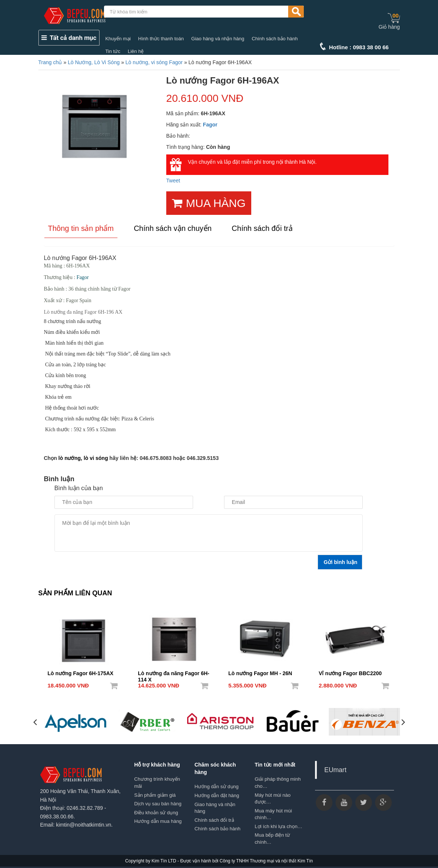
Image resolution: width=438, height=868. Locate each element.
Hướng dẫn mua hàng (158, 821)
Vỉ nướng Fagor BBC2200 (350, 673)
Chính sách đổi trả (214, 820)
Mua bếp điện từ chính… (272, 839)
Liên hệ (136, 51)
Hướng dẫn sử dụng (217, 786)
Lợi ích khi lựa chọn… (278, 826)
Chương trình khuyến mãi (157, 783)
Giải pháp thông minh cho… (278, 783)
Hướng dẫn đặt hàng (217, 795)
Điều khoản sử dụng (156, 812)
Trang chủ (50, 62)
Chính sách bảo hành (275, 39)
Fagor (210, 125)
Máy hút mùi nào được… (272, 798)
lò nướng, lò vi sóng (83, 458)
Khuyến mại (118, 39)
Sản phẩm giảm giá (155, 795)
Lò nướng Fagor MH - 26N (260, 673)
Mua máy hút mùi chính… (273, 814)
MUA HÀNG (209, 203)
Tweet (173, 181)
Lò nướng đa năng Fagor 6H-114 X (174, 674)
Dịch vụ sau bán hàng (158, 804)
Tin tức (113, 51)
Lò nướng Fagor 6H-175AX (81, 673)
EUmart (335, 770)
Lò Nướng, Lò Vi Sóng (94, 62)
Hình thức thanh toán (161, 39)
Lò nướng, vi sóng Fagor (154, 62)
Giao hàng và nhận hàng (218, 39)
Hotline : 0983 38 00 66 (359, 47)
